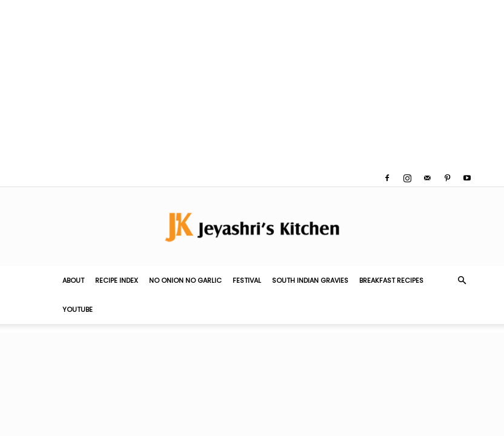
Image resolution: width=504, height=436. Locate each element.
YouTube (78, 309)
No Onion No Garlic (185, 280)
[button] (462, 280)
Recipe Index (117, 280)
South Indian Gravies (310, 280)
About (73, 280)
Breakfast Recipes (391, 280)
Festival (247, 280)
